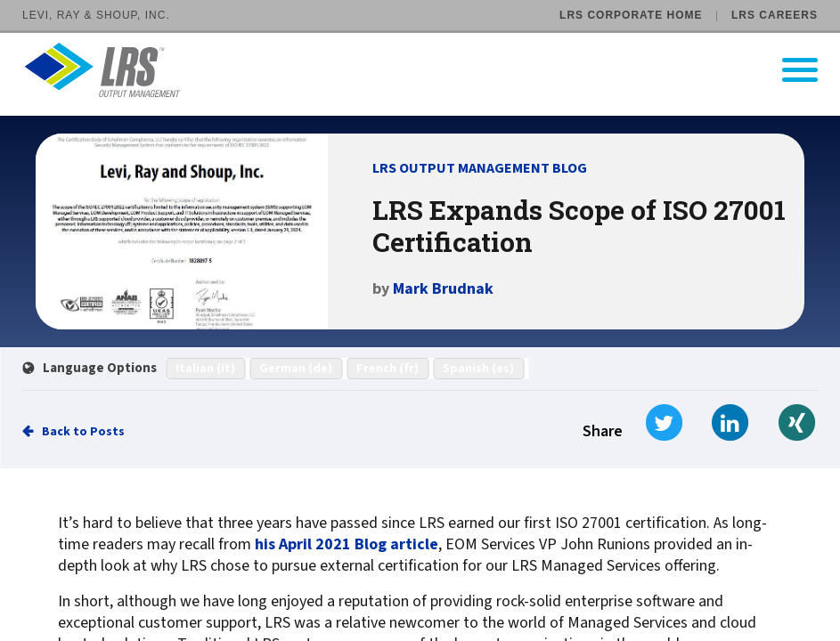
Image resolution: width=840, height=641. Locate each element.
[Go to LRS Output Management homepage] (431, 70)
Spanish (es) (478, 369)
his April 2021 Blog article (347, 545)
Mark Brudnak (443, 289)
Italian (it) (205, 369)
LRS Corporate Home (631, 15)
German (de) (296, 369)
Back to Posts (83, 432)
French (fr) (387, 369)
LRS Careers (775, 15)
